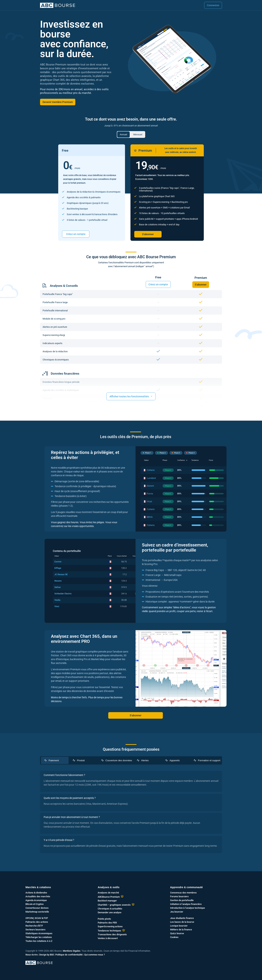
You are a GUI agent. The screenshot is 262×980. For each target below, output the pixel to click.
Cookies (174, 937)
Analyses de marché (108, 893)
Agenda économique (36, 900)
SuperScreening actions (110, 926)
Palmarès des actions (37, 922)
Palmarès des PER (107, 923)
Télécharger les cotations (39, 937)
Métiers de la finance (181, 930)
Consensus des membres (183, 893)
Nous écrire (32, 955)
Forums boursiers (179, 896)
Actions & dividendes (36, 893)
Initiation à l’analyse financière (186, 904)
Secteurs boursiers (35, 930)
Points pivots (104, 919)
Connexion (213, 5)
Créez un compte (76, 234)
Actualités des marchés (38, 896)
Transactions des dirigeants (112, 934)
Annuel (123, 134)
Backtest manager (107, 901)
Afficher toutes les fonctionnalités (131, 396)
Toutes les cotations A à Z (39, 941)
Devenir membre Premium (58, 102)
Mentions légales (72, 951)
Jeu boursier (177, 912)
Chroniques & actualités (110, 909)
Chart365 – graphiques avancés (114, 905)
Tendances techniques (109, 931)
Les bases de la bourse (182, 922)
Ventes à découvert (108, 938)
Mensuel (138, 134)
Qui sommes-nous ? (95, 955)
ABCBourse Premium (109, 897)
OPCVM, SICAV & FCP (37, 918)
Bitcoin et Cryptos (35, 904)
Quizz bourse (177, 933)
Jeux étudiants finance (182, 918)
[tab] (55, 760)
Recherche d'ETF (34, 926)
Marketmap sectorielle (37, 912)
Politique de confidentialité (69, 955)
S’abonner (148, 234)
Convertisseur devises (37, 908)
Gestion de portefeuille (182, 900)
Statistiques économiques (39, 933)
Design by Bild (46, 955)
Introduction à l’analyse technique (187, 908)
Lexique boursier (179, 926)
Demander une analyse (110, 912)
